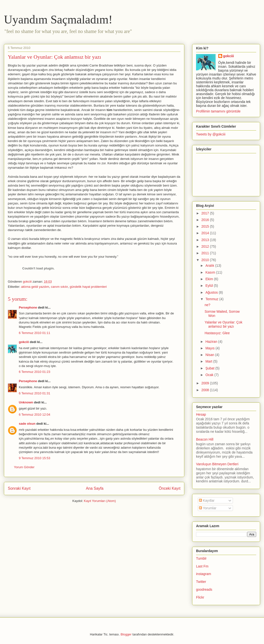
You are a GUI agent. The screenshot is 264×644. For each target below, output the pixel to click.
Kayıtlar (207, 500)
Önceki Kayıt (170, 488)
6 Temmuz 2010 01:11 (34, 333)
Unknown (26, 402)
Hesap (201, 414)
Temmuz (212, 299)
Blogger (126, 634)
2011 (206, 253)
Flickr (200, 597)
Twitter (201, 582)
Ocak (210, 375)
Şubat (210, 368)
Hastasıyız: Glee (217, 333)
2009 (206, 383)
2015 (206, 226)
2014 (206, 233)
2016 (206, 220)
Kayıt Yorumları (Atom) (100, 501)
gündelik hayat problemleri (88, 287)
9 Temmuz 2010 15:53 (34, 458)
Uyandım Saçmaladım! (58, 19)
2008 (206, 390)
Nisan (210, 355)
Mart (209, 361)
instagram (203, 574)
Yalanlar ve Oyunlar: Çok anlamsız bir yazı (224, 324)
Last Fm (202, 566)
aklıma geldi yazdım (35, 287)
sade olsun (27, 424)
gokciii (24, 342)
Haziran (212, 342)
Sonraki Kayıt (19, 488)
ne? (207, 305)
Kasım (211, 272)
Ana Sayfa (95, 488)
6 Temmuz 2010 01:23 (34, 372)
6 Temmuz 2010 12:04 (34, 415)
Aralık (210, 266)
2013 (206, 240)
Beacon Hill (205, 439)
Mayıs (210, 348)
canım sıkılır (59, 287)
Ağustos (212, 292)
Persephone (28, 307)
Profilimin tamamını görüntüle (218, 111)
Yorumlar (208, 508)
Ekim (210, 279)
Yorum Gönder (24, 467)
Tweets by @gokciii (211, 134)
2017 (206, 213)
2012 (206, 246)
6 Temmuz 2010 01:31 (34, 393)
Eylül (209, 286)
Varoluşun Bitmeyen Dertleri (217, 464)
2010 (206, 260)
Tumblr (201, 558)
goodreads (204, 589)
